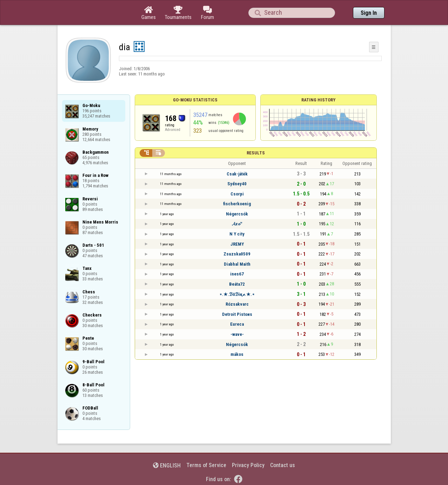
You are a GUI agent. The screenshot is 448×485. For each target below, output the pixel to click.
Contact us (283, 465)
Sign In (369, 13)
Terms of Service (206, 465)
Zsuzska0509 (237, 254)
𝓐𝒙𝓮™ (237, 224)
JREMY (237, 244)
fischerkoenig (237, 204)
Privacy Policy (248, 465)
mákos (237, 354)
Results (256, 153)
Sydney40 (237, 184)
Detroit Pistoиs (237, 314)
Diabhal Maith (237, 264)
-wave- (237, 334)
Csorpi (237, 194)
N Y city (237, 234)
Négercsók (237, 214)
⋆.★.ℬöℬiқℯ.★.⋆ (237, 294)
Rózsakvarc (237, 304)
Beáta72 (237, 284)
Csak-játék (237, 174)
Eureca (237, 324)
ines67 (237, 274)
